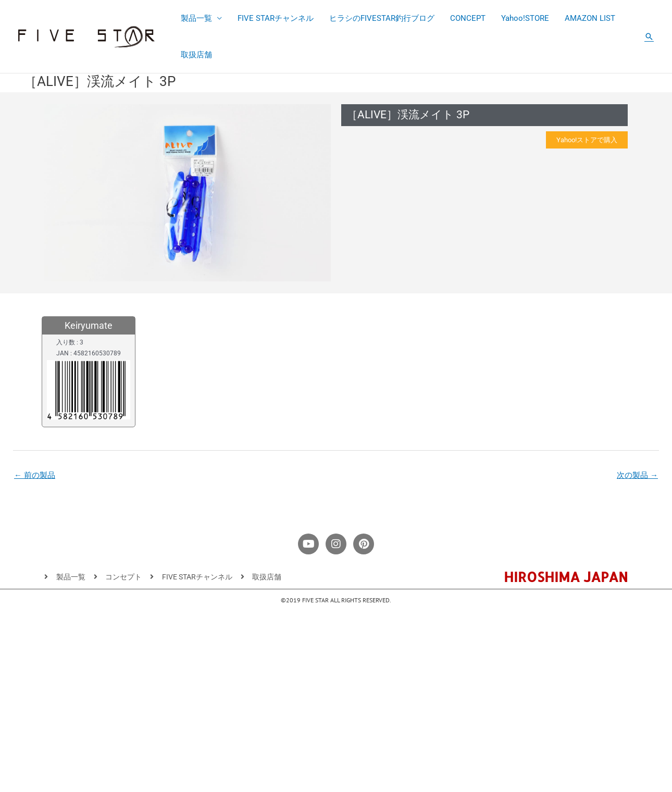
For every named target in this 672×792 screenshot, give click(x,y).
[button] (649, 36)
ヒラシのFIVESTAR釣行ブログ (382, 18)
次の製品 (637, 475)
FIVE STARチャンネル (276, 18)
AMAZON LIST (590, 18)
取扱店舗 (196, 55)
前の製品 (35, 475)
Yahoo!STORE (525, 18)
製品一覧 (196, 18)
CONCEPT (468, 18)
